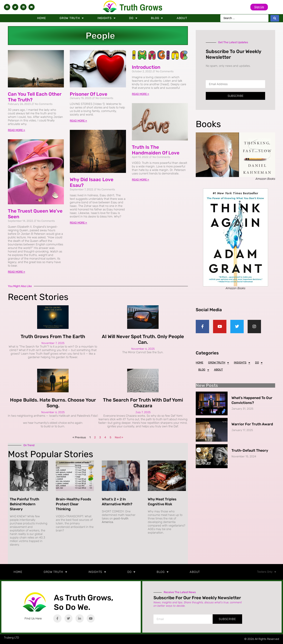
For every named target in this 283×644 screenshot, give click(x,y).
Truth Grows (141, 7)
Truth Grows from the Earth (53, 337)
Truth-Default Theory (250, 450)
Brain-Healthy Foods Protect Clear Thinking (74, 504)
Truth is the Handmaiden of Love (156, 150)
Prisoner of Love (89, 94)
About (182, 18)
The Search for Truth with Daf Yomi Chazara (143, 403)
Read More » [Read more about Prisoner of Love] (78, 121)
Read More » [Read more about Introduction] (141, 94)
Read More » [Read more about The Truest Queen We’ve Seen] (17, 272)
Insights (106, 18)
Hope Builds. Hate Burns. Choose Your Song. (53, 403)
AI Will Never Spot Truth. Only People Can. (143, 339)
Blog (157, 18)
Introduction (146, 67)
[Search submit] (275, 18)
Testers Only (267, 572)
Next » (119, 437)
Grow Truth (72, 18)
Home (42, 18)
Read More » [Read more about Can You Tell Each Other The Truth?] (17, 130)
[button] (7, 7)
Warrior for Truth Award (252, 424)
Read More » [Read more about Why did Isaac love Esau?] (78, 223)
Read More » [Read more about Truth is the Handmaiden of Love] (141, 180)
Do (133, 18)
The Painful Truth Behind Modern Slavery (24, 504)
